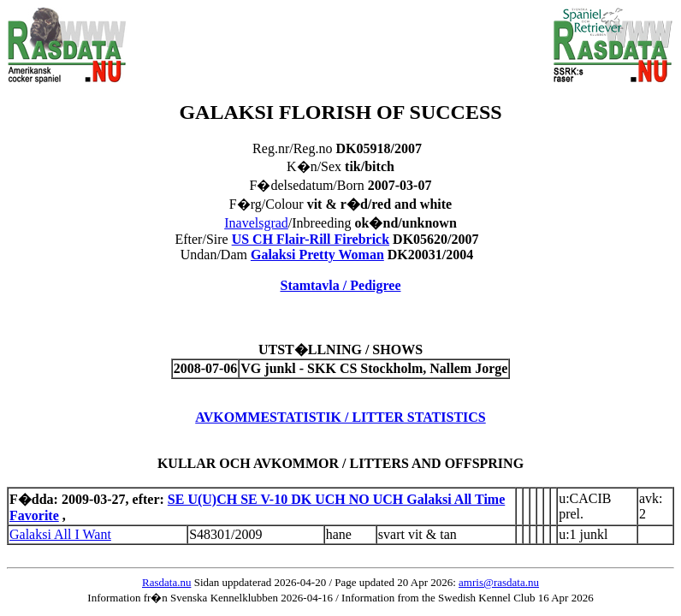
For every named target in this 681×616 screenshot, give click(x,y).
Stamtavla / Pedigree (340, 285)
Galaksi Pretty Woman (317, 255)
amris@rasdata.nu (499, 582)
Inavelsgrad (256, 223)
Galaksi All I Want (60, 534)
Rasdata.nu (166, 582)
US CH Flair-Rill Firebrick (311, 239)
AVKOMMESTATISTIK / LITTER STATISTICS (340, 417)
